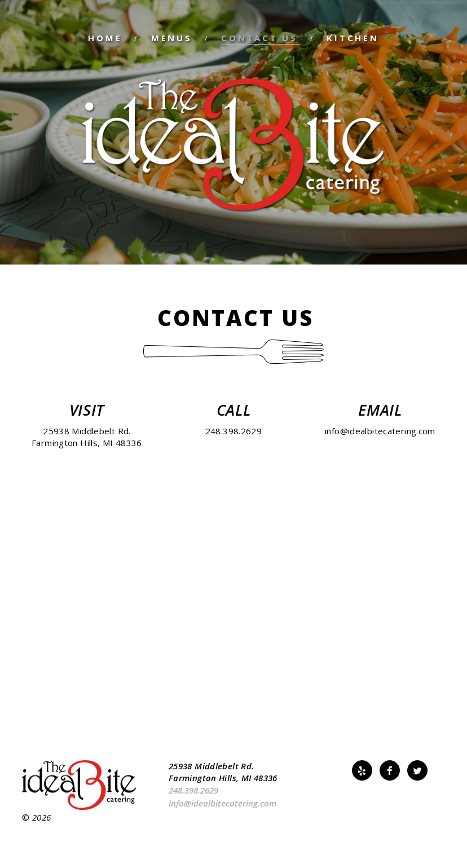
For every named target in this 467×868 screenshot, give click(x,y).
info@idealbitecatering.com (380, 431)
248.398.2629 (234, 431)
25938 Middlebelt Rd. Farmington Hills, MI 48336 (223, 772)
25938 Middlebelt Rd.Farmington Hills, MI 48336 (87, 437)
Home (105, 38)
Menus (172, 38)
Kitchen (353, 38)
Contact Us (259, 38)
